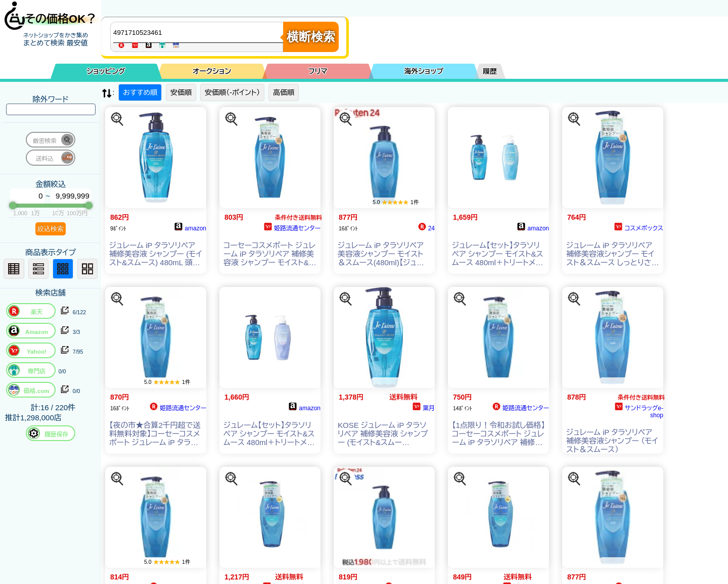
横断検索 (311, 37)
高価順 (284, 92)
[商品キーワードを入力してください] (199, 32)
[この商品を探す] (117, 119)
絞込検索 (51, 229)
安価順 (181, 92)
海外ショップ (424, 71)
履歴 (490, 71)
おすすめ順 (140, 92)
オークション (212, 71)
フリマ (318, 71)
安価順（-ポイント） (232, 92)
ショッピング (106, 71)
